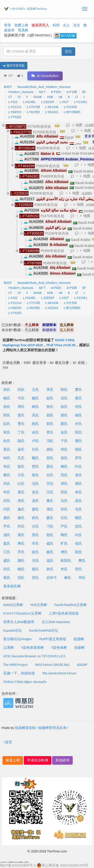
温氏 (50, 561)
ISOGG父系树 (13, 605)
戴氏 (35, 398)
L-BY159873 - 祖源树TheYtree (29, 9)
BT (84, 92)
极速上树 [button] (13, 760)
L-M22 (13, 102)
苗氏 (21, 467)
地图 (79, 125)
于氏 (64, 441)
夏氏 (50, 518)
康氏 (78, 484)
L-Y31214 (15, 107)
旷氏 (64, 544)
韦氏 (7, 467)
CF (19, 97)
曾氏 (64, 458)
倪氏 (21, 578)
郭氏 (7, 415)
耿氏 (50, 569)
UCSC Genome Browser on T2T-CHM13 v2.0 (34, 656)
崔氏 (21, 449)
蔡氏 (64, 424)
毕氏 (7, 492)
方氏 (21, 475)
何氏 (78, 407)
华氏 (82, 578)
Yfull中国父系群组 (53, 639)
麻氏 (68, 578)
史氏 (35, 492)
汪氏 (50, 492)
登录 (8, 25)
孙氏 (7, 407)
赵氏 (50, 398)
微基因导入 (40, 25)
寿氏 (21, 544)
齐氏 (21, 552)
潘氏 (78, 441)
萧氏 (78, 390)
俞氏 (35, 552)
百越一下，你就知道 (19, 673)
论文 (77, 25)
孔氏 (21, 458)
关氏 (35, 561)
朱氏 (50, 407)
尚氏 (21, 526)
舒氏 (64, 509)
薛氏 (35, 518)
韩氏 (64, 449)
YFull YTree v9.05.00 (61, 345)
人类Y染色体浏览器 (64, 613)
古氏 (35, 526)
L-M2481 (29, 102)
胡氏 (50, 415)
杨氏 (7, 398)
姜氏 (50, 467)
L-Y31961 (81, 102)
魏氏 (35, 458)
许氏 (78, 424)
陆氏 (21, 441)
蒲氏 (21, 535)
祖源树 (79, 639)
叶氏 (78, 467)
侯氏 (78, 449)
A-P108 (72, 92)
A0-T (42, 92)
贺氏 (78, 526)
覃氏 (50, 432)
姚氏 (50, 449)
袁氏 (78, 475)
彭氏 (7, 424)
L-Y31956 (70, 107)
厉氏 (35, 578)
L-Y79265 (15, 117)
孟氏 (78, 501)
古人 (66, 25)
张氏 (7, 390)
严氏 (64, 526)
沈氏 (35, 484)
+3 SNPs (87, 193)
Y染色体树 (59, 648)
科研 (56, 25)
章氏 (78, 569)
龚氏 (7, 518)
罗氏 (78, 458)
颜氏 (21, 561)
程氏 (35, 424)
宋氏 (7, 432)
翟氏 (35, 569)
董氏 (50, 501)
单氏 (78, 492)
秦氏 (21, 518)
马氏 (21, 398)
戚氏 (50, 544)
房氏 (21, 501)
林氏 (35, 407)
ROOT (8, 87)
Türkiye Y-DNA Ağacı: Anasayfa (25, 682)
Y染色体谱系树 (32, 648)
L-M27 (64, 102)
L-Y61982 (33, 112)
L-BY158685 (72, 112)
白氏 (21, 484)
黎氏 (7, 475)
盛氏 (7, 561)
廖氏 (35, 509)
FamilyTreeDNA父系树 (71, 605)
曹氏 (21, 424)
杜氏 (7, 441)
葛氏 (7, 578)
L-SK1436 (52, 107)
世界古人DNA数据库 (19, 622)
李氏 (50, 390)
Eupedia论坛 (13, 631)
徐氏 (64, 407)
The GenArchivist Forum (59, 673)
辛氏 (35, 544)
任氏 (50, 475)
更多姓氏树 (12, 586)
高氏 (35, 415)
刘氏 (21, 390)
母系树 (23, 30)
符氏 (7, 569)
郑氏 (50, 424)
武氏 (7, 484)
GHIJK (38, 97)
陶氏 (64, 535)
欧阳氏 (66, 561)
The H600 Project (16, 665)
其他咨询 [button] (62, 760)
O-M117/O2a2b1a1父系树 (22, 613)
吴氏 (64, 398)
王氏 (35, 390)
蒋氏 (35, 475)
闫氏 (7, 509)
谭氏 (50, 509)
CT (10, 97)
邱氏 (7, 501)
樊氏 (82, 561)
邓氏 (64, 484)
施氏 (21, 509)
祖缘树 (79, 648)
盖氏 (7, 544)
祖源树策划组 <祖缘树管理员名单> (41, 728)
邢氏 (64, 492)
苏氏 (50, 458)
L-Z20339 (48, 102)
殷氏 (50, 535)
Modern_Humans (21, 92)
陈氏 (64, 390)
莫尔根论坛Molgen (17, 639)
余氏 (35, 432)
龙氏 (35, 501)
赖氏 (64, 467)
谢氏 (78, 415)
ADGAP (82, 665)
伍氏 (64, 501)
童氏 (21, 492)
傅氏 (64, 552)
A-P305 (56, 92)
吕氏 (35, 449)
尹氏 (7, 526)
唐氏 (64, 415)
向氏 (78, 535)
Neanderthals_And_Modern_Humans (44, 87)
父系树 (9, 648)
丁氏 (21, 432)
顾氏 (78, 518)
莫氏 (7, 449)
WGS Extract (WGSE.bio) (52, 665)
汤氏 (7, 535)
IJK (61, 97)
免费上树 (21, 25)
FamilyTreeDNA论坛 (43, 631)
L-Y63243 (52, 112)
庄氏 (50, 484)
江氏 (7, 552)
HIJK (50, 97)
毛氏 (78, 509)
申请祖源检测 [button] (38, 760)
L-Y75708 (33, 107)
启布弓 (52, 578)
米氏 (64, 569)
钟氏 (7, 458)
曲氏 (50, 552)
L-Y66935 (15, 112)
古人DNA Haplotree (56, 622)
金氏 (64, 432)
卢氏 (35, 441)
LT (77, 97)
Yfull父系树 (39, 605)
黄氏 (78, 398)
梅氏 (21, 569)
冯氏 (50, 441)
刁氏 (50, 526)
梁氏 (21, 415)
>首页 (8, 742)
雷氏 (35, 535)
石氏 (64, 518)
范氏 (64, 475)
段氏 (78, 552)
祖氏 (78, 544)
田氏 (78, 432)
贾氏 (35, 467)
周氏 (21, 407)
